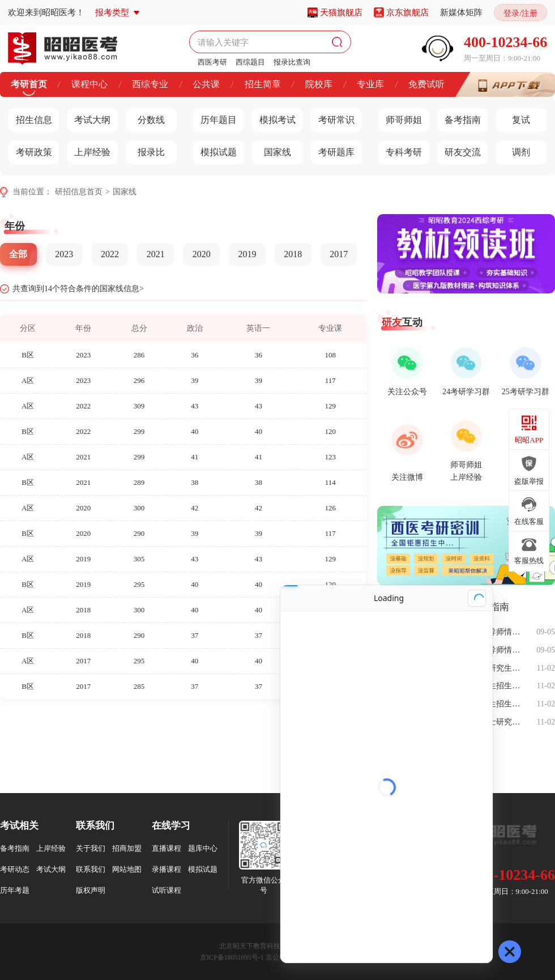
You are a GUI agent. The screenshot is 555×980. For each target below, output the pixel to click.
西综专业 (150, 84)
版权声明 (91, 890)
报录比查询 (292, 62)
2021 (156, 254)
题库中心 (203, 848)
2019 (247, 254)
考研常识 (333, 117)
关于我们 (91, 848)
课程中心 (89, 84)
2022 (110, 254)
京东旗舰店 (407, 12)
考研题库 (333, 149)
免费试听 (426, 84)
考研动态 (15, 869)
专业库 (370, 84)
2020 (202, 254)
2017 (339, 254)
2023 (64, 254)
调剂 (513, 149)
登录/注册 (520, 13)
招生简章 (263, 84)
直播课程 (166, 848)
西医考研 (212, 62)
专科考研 (400, 149)
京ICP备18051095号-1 (232, 957)
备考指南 (459, 117)
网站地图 (127, 869)
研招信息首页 (79, 192)
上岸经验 (89, 149)
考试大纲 (89, 117)
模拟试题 (215, 149)
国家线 (272, 149)
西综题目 (250, 62)
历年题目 (215, 117)
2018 (293, 254)
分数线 (145, 117)
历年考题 (15, 890)
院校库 (319, 84)
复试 (513, 117)
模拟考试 (274, 117)
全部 (18, 254)
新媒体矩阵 (461, 12)
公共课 (206, 84)
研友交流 (459, 149)
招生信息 (30, 117)
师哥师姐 (400, 117)
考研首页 (29, 84)
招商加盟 (127, 848)
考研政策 (30, 149)
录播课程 (166, 869)
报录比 (145, 149)
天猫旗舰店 (341, 12)
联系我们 (91, 869)
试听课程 (166, 890)
